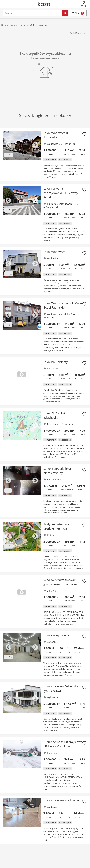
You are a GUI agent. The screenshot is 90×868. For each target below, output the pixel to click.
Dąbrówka (53, 697)
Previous (8, 145)
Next (35, 145)
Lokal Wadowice (54, 252)
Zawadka (52, 642)
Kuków (51, 535)
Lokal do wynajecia (56, 635)
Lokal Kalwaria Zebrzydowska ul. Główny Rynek (61, 193)
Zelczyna (52, 424)
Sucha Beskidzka (56, 480)
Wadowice (53, 144)
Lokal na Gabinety (56, 362)
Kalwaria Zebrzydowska (60, 204)
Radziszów (53, 368)
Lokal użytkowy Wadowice (61, 800)
